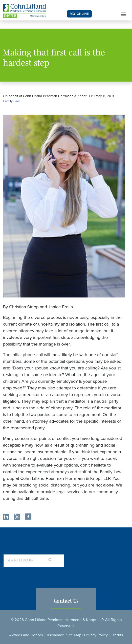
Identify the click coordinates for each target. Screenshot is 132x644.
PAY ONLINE (79, 14)
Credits (117, 635)
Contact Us (66, 601)
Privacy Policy (96, 635)
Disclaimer (55, 635)
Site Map (74, 635)
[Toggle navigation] (123, 14)
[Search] (55, 558)
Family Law (11, 101)
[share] (6, 517)
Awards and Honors (26, 635)
